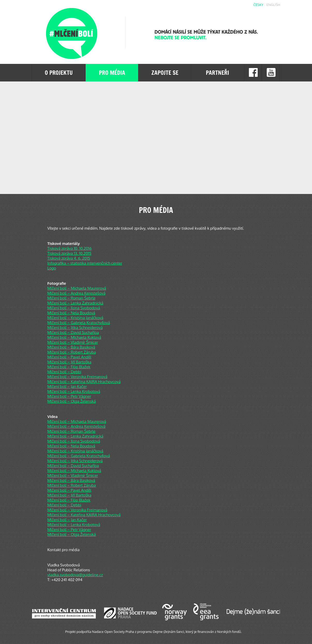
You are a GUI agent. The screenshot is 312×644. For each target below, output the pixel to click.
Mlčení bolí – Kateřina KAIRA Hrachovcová (84, 382)
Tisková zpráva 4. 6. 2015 (69, 258)
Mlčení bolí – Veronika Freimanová (77, 377)
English (273, 5)
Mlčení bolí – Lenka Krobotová (74, 391)
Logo (52, 268)
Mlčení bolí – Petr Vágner (69, 396)
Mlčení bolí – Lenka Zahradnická (75, 303)
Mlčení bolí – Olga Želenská (72, 401)
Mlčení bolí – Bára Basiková (71, 347)
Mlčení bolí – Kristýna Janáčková (75, 318)
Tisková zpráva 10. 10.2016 (69, 248)
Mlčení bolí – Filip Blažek (69, 367)
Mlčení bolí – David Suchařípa (73, 332)
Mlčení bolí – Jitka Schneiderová (75, 328)
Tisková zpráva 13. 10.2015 (69, 253)
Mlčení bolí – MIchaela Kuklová (74, 337)
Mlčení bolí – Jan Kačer (67, 387)
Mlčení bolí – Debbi (64, 372)
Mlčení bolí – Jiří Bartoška (69, 362)
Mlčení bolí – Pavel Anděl (69, 357)
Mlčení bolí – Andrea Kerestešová (76, 293)
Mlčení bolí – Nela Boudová (71, 313)
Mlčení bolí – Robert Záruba (72, 352)
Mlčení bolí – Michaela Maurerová (77, 288)
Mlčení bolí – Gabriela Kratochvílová (79, 323)
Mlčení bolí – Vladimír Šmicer (73, 342)
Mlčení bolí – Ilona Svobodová (74, 308)
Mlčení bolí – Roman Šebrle (71, 298)
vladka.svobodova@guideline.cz (75, 575)
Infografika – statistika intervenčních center (85, 263)
